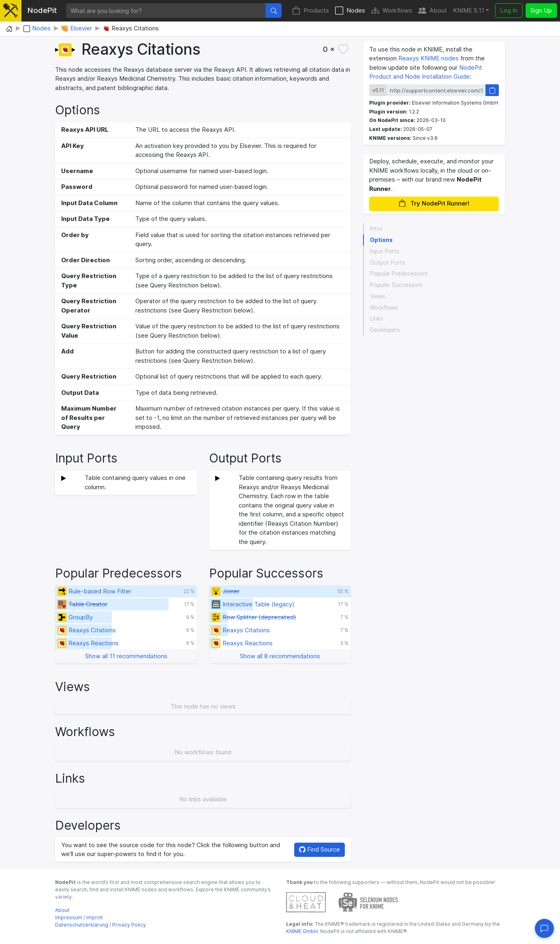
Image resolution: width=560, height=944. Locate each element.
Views (378, 296)
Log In (509, 10)
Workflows (392, 11)
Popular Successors (396, 285)
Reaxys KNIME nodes (429, 58)
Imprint (95, 917)
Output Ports (388, 263)
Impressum (69, 917)
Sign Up (541, 10)
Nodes (350, 11)
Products (311, 11)
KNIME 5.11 (469, 10)
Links (376, 319)
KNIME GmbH (302, 931)
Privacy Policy (129, 925)
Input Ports (385, 251)
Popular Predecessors (399, 274)
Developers (385, 330)
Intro (376, 229)
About (433, 11)
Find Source (320, 849)
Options (381, 240)
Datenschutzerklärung (82, 925)
